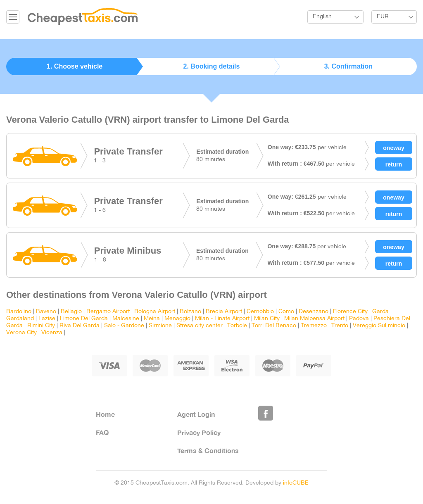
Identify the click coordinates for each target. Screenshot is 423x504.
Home (105, 414)
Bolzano (190, 312)
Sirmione (160, 326)
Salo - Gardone (124, 326)
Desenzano (314, 312)
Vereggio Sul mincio (379, 326)
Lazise (47, 319)
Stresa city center (200, 326)
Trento (340, 326)
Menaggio (177, 319)
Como (286, 312)
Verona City (21, 333)
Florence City (350, 312)
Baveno (46, 312)
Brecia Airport (224, 312)
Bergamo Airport (108, 312)
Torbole (237, 326)
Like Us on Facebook (266, 413)
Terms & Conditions (208, 451)
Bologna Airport (155, 312)
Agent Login (196, 414)
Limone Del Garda (84, 319)
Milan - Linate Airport (222, 319)
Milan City (267, 319)
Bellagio (71, 312)
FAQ (102, 432)
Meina (152, 319)
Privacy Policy (199, 432)
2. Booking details (212, 66)
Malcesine (126, 319)
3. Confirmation (348, 66)
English (322, 17)
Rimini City (41, 326)
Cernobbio (260, 312)
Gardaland (20, 319)
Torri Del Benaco (274, 326)
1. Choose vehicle (75, 66)
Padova (359, 319)
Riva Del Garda (80, 326)
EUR (383, 17)
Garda (380, 312)
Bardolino (19, 312)
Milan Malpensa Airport (314, 319)
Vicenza (52, 333)
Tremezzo (314, 326)
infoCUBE (296, 483)
